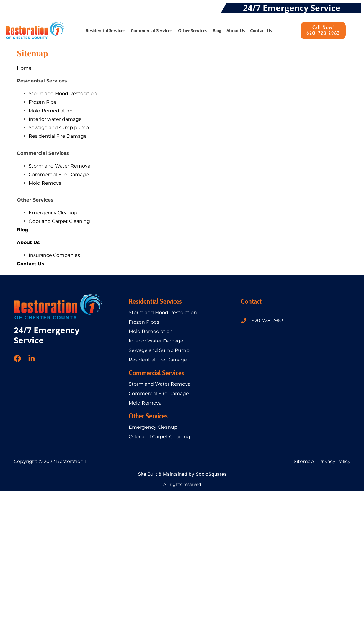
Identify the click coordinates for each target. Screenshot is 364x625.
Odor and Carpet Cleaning (159, 437)
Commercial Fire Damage (159, 393)
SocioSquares (211, 474)
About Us (235, 30)
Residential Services (105, 30)
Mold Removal (146, 403)
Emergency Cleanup (153, 427)
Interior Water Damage (156, 341)
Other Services (192, 30)
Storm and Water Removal (160, 384)
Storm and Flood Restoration (163, 312)
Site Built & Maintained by (167, 474)
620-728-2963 (267, 320)
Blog (217, 30)
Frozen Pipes (144, 322)
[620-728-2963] (244, 321)
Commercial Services (152, 30)
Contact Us (261, 30)
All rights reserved (182, 484)
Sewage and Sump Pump (159, 350)
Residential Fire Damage (158, 360)
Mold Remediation (151, 331)
